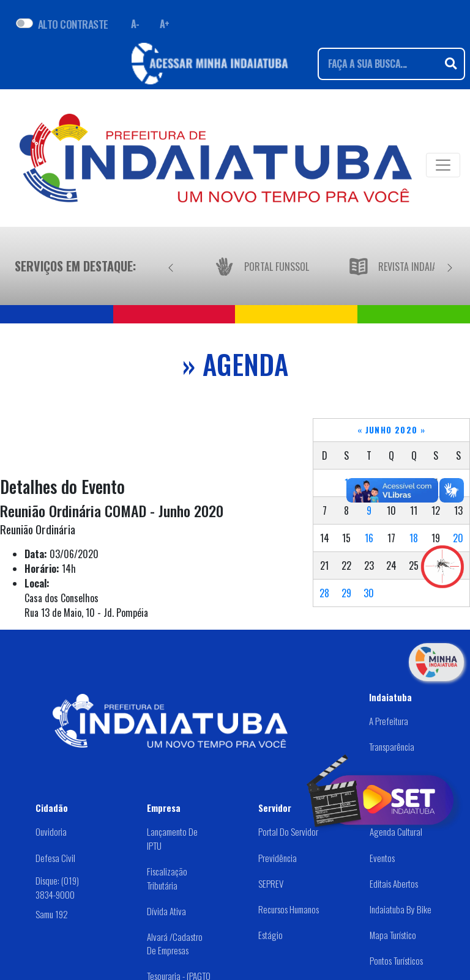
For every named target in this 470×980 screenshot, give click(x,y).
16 (369, 538)
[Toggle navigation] (443, 165)
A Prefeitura (389, 721)
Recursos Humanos (289, 909)
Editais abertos (394, 883)
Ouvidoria (51, 831)
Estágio (270, 935)
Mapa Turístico (393, 935)
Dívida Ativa (166, 911)
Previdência (278, 858)
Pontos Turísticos (396, 960)
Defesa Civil (55, 858)
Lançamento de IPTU (172, 838)
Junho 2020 (392, 430)
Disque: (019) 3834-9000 (57, 887)
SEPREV (271, 883)
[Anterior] (171, 266)
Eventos (382, 858)
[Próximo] (450, 266)
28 (324, 593)
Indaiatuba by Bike (401, 909)
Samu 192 (52, 914)
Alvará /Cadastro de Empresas (175, 944)
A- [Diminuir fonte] (135, 24)
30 (369, 593)
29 (346, 593)
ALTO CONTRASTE (73, 24)
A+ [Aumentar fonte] (165, 24)
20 (458, 538)
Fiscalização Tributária (167, 878)
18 (414, 538)
